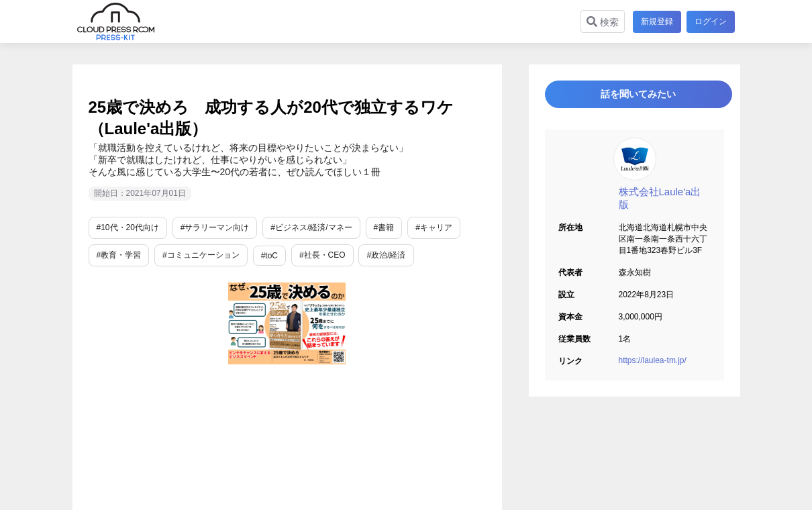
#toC (269, 256)
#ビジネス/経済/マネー (311, 227)
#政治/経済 (386, 255)
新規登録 (654, 21)
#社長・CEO (322, 255)
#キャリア (434, 227)
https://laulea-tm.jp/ (653, 368)
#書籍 (384, 227)
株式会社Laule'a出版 (660, 206)
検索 (600, 22)
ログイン (711, 21)
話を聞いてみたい (634, 98)
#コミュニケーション (201, 255)
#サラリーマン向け (215, 227)
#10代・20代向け (128, 227)
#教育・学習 (119, 255)
